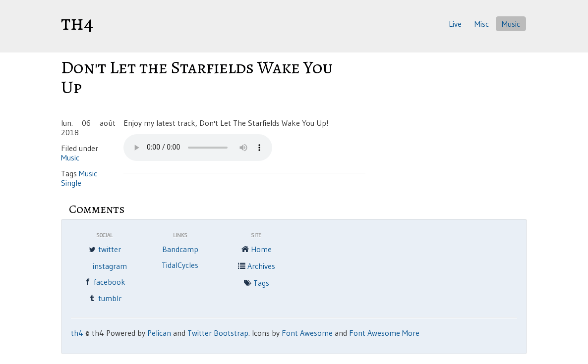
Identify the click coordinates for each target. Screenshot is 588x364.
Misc (482, 24)
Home (256, 250)
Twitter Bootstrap (218, 333)
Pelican (159, 333)
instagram (110, 266)
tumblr (104, 299)
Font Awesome (307, 333)
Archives (256, 267)
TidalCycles (180, 265)
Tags (256, 284)
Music (511, 24)
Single (71, 183)
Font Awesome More (384, 333)
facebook (104, 283)
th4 (77, 23)
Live (455, 24)
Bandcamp (180, 249)
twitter (104, 250)
